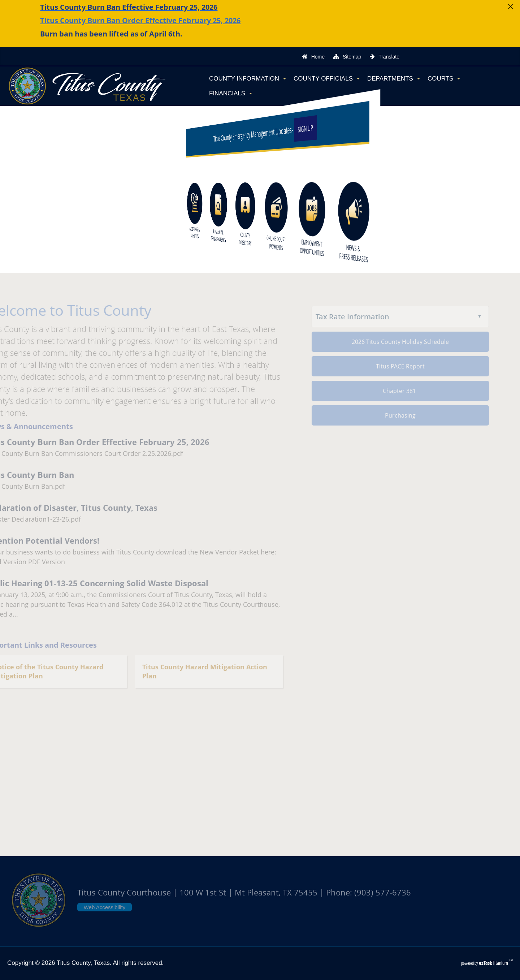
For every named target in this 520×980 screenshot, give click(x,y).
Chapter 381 (392, 391)
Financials (231, 93)
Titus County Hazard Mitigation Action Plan (196, 672)
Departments (394, 79)
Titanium (494, 963)
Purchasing (392, 415)
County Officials (327, 79)
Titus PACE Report (392, 366)
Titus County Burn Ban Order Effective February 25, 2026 (140, 20)
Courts (444, 79)
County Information (248, 79)
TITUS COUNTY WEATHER (260, 786)
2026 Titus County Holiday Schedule (392, 342)
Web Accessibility (105, 907)
